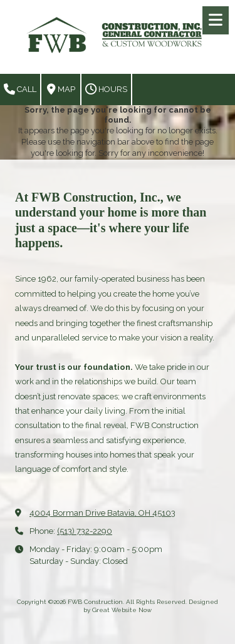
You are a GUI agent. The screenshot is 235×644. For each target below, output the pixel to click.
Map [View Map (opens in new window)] (61, 89)
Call (20, 89)
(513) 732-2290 (85, 531)
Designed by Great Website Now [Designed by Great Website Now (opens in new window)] (151, 606)
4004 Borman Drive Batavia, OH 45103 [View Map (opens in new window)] (102, 513)
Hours (106, 89)
